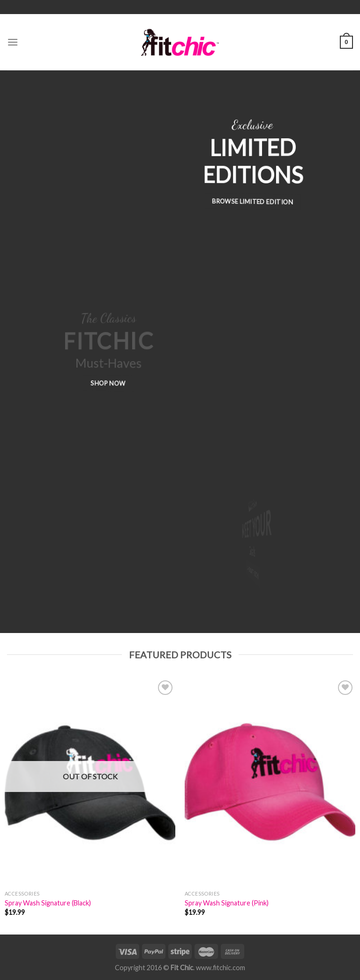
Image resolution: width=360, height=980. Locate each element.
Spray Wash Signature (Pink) (227, 903)
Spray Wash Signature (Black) (48, 903)
